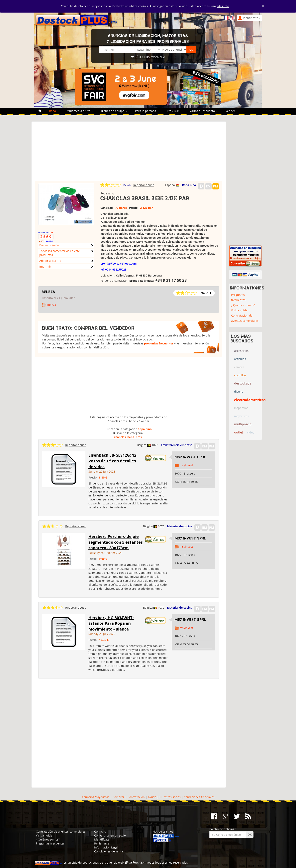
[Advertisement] (129, 153)
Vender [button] (232, 111)
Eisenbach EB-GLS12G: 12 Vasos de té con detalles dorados (112, 461)
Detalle (127, 185)
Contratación (136, 797)
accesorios (241, 351)
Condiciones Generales (199, 797)
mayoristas (241, 416)
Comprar (118, 797)
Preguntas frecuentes (238, 297)
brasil (140, 437)
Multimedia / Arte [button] (80, 111)
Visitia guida (239, 310)
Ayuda (152, 797)
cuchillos (240, 375)
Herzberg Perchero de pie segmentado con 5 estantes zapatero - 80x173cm (116, 542)
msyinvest (186, 465)
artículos (240, 359)
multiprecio (243, 424)
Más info (223, 6)
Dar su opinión (49, 245)
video (251, 432)
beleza (49, 292)
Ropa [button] (54, 111)
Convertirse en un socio (110, 835)
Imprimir (45, 266)
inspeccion (241, 408)
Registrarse (102, 843)
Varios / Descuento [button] (204, 111)
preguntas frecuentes (159, 343)
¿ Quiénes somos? (243, 305)
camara (239, 367)
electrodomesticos (250, 400)
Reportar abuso (144, 185)
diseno (239, 391)
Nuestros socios (170, 797)
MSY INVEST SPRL (191, 457)
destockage (243, 383)
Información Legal (106, 847)
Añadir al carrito (50, 261)
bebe (131, 437)
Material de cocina (180, 526)
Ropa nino (189, 185)
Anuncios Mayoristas (96, 797)
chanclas (120, 437)
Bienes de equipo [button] (114, 111)
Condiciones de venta (109, 851)
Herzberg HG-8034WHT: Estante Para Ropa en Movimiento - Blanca (111, 623)
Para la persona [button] (147, 111)
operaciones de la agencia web (103, 863)
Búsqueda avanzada (148, 57)
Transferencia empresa (177, 445)
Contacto (100, 831)
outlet (239, 432)
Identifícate (102, 839)
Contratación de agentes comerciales (245, 318)
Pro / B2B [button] (174, 111)
